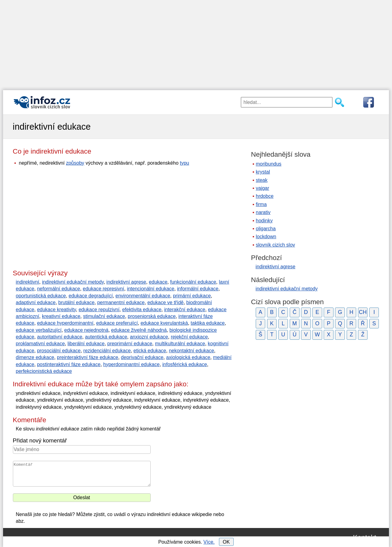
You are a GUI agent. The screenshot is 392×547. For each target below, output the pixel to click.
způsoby (75, 163)
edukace (158, 282)
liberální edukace (86, 344)
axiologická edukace (188, 357)
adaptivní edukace (36, 302)
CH (363, 312)
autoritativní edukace (60, 337)
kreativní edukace (61, 316)
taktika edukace (208, 323)
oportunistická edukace (41, 296)
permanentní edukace (121, 302)
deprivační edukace (142, 357)
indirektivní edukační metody (73, 282)
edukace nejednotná (86, 330)
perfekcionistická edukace (44, 371)
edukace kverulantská (164, 323)
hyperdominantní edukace (131, 364)
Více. (209, 542)
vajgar (262, 188)
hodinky (264, 221)
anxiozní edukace (149, 337)
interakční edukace (185, 310)
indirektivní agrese (126, 282)
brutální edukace (76, 302)
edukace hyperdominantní (65, 323)
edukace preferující (117, 323)
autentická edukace (106, 337)
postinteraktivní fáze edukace (69, 364)
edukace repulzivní (99, 310)
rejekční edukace (189, 337)
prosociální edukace (59, 351)
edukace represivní (103, 289)
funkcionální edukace (193, 282)
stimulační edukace (104, 316)
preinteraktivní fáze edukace (88, 357)
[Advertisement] (196, 43)
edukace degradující (91, 296)
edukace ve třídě (165, 302)
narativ (263, 212)
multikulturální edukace (180, 344)
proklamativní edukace (40, 344)
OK (226, 542)
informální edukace (198, 289)
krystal (263, 172)
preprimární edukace (130, 344)
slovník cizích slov (275, 245)
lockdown (266, 237)
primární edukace (192, 296)
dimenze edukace (35, 357)
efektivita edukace (142, 310)
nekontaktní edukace (191, 351)
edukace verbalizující (39, 330)
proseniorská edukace (152, 316)
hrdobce (265, 196)
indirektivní (28, 282)
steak (262, 180)
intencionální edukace (151, 289)
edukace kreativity (57, 310)
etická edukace (150, 351)
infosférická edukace (185, 364)
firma (261, 204)
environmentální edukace (143, 296)
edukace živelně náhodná (139, 330)
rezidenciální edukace (107, 351)
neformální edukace (59, 289)
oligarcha (266, 229)
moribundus (269, 164)
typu (184, 163)
